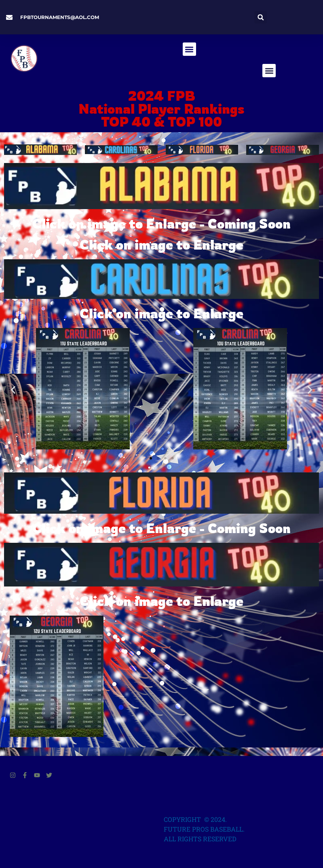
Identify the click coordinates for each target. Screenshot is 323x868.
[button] (261, 17)
